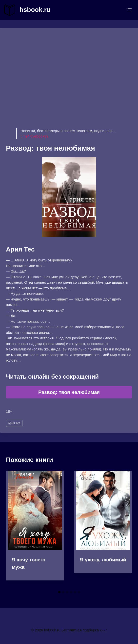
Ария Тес (14, 423)
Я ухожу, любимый (103, 560)
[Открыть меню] (129, 10)
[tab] (59, 592)
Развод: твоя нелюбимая (69, 392)
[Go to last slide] (15, 529)
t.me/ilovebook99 (34, 136)
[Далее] (123, 529)
